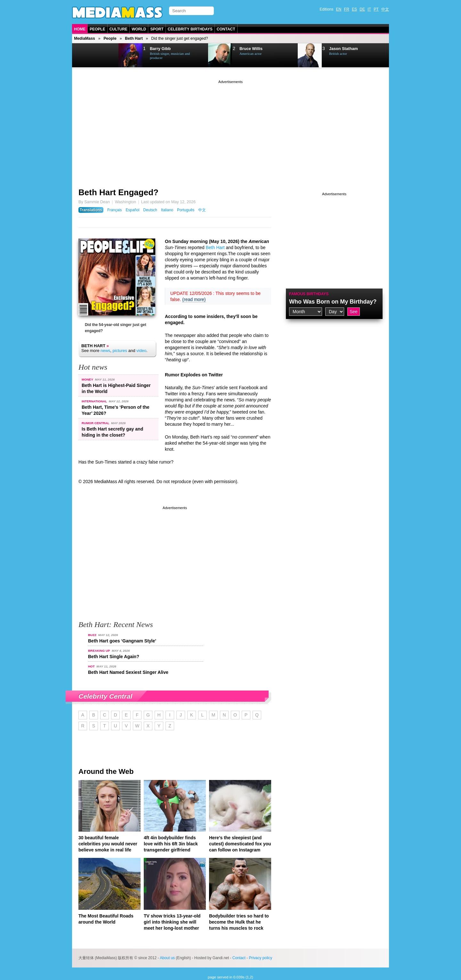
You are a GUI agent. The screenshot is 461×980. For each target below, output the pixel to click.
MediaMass (85, 38)
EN (339, 9)
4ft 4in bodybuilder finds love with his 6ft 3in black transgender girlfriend (171, 844)
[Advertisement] (230, 130)
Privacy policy (260, 958)
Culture (118, 29)
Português (186, 210)
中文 (385, 9)
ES (354, 9)
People (97, 29)
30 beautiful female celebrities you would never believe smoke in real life (108, 844)
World (139, 29)
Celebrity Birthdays (190, 29)
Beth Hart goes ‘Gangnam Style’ (122, 641)
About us (167, 958)
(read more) (194, 299)
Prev (88, 55)
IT (369, 9)
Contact (226, 29)
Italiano (167, 210)
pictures (120, 351)
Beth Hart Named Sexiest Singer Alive (128, 672)
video (141, 351)
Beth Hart (134, 38)
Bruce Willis (251, 49)
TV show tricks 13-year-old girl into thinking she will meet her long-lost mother (172, 922)
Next (104, 55)
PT (376, 9)
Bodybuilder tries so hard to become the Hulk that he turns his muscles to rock (239, 922)
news (105, 351)
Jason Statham (344, 49)
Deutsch (150, 210)
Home (80, 29)
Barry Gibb (160, 49)
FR (347, 9)
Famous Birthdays (309, 294)
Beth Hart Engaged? (118, 192)
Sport (157, 29)
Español (132, 210)
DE (362, 9)
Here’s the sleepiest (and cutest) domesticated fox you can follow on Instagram (240, 844)
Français (115, 210)
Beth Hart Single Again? (114, 657)
